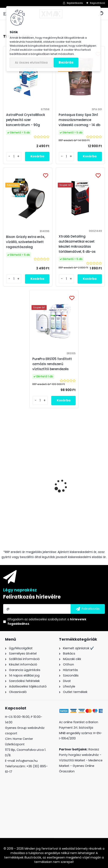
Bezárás (66, 62)
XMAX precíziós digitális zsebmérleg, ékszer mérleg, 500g (26, 504)
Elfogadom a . (47, 621)
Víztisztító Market (72, 760)
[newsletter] (88, 609)
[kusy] (66, 531)
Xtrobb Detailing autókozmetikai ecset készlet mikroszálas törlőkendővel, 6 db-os (77, 244)
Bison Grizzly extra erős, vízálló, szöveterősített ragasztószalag (78, 498)
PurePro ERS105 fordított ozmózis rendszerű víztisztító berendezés (52, 364)
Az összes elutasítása (31, 63)
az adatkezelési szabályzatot (45, 619)
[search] (101, 14)
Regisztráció (97, 3)
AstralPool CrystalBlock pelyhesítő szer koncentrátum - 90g (26, 120)
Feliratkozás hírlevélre (32, 597)
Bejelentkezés (75, 3)
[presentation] (5, 483)
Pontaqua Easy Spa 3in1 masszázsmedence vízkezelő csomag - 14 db (79, 120)
